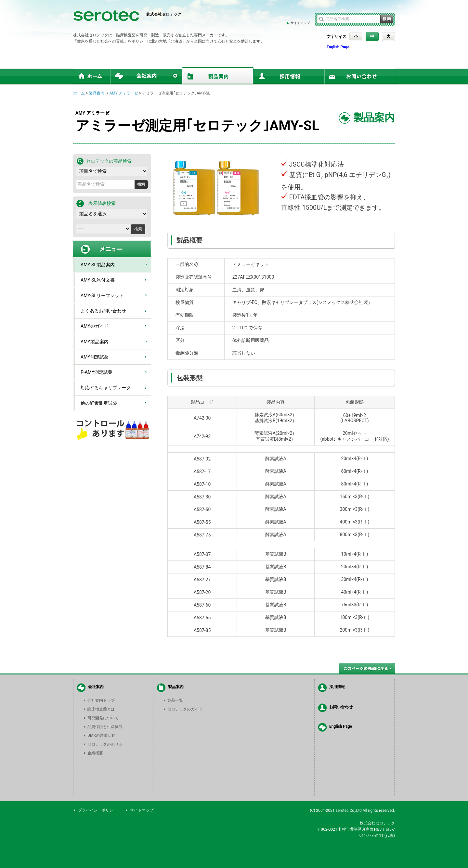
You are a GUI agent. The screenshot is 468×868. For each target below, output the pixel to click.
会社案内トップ (101, 700)
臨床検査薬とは (101, 709)
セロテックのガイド (185, 709)
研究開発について (103, 718)
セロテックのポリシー (107, 744)
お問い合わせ (341, 707)
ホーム (79, 93)
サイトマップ (300, 23)
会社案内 (96, 687)
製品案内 (97, 93)
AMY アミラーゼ (123, 93)
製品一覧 (175, 700)
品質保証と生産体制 (105, 727)
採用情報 (337, 687)
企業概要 (95, 753)
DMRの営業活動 (101, 736)
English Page (338, 47)
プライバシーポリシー (97, 810)
